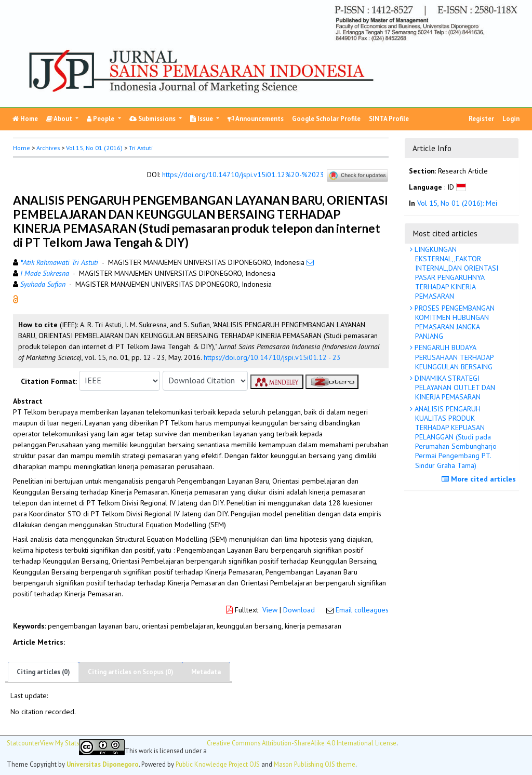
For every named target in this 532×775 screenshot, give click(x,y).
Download (299, 610)
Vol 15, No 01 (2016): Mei (457, 203)
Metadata (206, 672)
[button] (16, 298)
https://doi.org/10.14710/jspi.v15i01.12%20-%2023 (243, 175)
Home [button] (22, 148)
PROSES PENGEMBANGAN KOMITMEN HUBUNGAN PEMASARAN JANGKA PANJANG (454, 322)
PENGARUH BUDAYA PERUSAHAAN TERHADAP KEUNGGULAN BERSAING (453, 357)
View (270, 610)
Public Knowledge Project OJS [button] (218, 764)
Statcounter (23, 743)
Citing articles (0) (43, 672)
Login (511, 119)
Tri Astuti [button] (141, 148)
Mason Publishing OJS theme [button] (315, 764)
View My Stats (59, 743)
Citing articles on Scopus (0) (131, 672)
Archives (48, 148)
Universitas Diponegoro (103, 764)
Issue (202, 119)
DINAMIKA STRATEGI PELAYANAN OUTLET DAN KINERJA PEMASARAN (454, 387)
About (60, 119)
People (101, 119)
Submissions (153, 119)
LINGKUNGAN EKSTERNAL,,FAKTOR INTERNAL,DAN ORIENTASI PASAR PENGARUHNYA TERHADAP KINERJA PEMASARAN (455, 273)
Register (481, 119)
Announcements (256, 119)
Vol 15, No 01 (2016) (94, 148)
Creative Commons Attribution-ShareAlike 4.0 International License (302, 743)
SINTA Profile (389, 119)
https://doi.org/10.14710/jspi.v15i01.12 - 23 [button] (272, 357)
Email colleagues (362, 610)
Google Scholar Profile (326, 119)
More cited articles (480, 479)
